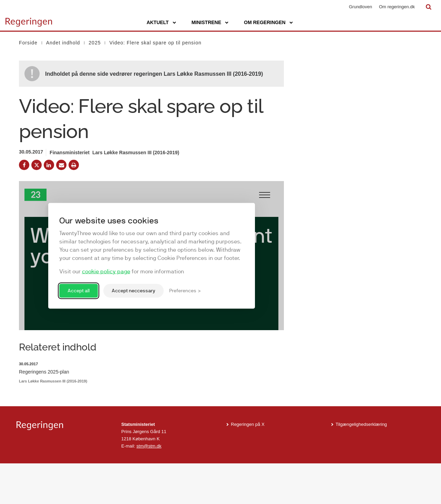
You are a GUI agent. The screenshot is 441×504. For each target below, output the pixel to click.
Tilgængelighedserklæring (361, 465)
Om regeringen (265, 22)
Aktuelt (157, 22)
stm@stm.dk (149, 486)
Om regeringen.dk (397, 7)
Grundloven (361, 7)
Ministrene (206, 22)
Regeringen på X (248, 465)
